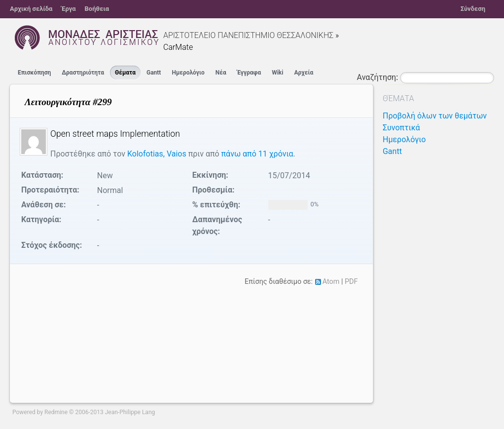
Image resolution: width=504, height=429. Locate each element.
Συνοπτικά (401, 128)
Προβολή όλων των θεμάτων (435, 116)
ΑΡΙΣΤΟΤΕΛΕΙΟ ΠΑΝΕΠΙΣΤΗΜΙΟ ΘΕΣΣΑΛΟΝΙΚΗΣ (248, 35)
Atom (331, 282)
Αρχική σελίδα (31, 9)
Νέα (221, 73)
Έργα (68, 9)
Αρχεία (304, 73)
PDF (351, 282)
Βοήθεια (97, 9)
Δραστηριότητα (83, 73)
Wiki (277, 73)
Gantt (154, 73)
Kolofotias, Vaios (157, 154)
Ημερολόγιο (188, 73)
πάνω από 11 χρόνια (257, 154)
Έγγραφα (249, 73)
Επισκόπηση (34, 73)
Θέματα (125, 73)
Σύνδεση (473, 9)
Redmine (56, 412)
